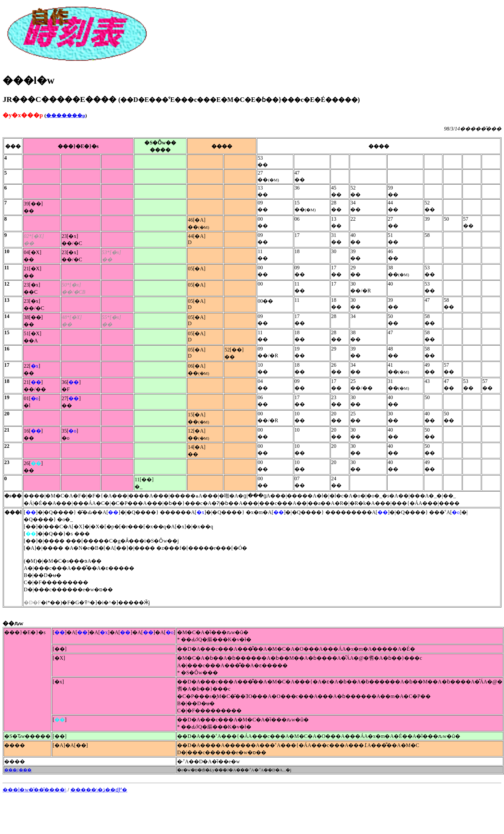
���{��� (18, 770)
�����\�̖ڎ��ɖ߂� (99, 790)
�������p (66, 115)
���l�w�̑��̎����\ (34, 790)
